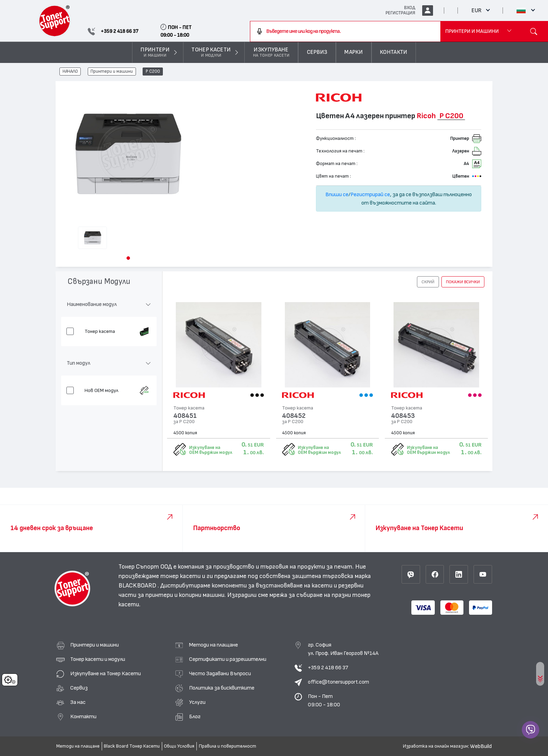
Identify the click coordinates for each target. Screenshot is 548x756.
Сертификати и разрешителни (228, 659)
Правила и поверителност (228, 746)
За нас (78, 702)
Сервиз (79, 688)
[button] (128, 258)
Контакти (83, 716)
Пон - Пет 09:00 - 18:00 (324, 700)
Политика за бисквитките (222, 688)
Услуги (197, 702)
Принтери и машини (112, 72)
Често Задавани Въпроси (220, 673)
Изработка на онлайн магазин (435, 746)
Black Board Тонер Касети (132, 746)
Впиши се (337, 194)
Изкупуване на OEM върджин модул (211, 450)
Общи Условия (179, 746)
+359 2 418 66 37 (328, 668)
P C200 (153, 72)
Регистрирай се (370, 194)
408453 (403, 416)
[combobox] (345, 31)
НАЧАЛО (70, 72)
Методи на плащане (214, 645)
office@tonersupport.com (338, 682)
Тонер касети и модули (98, 659)
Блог (195, 716)
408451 (185, 416)
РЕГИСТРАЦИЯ (400, 13)
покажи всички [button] (463, 282)
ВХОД (410, 8)
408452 (294, 416)
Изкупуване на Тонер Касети (106, 673)
